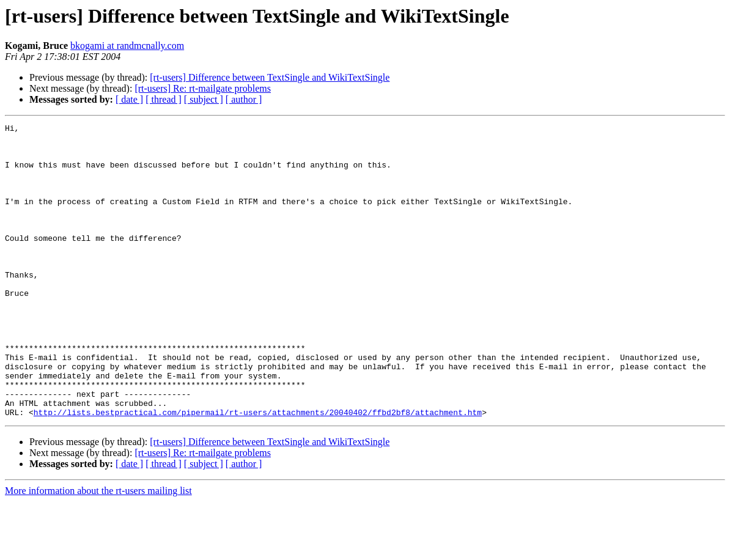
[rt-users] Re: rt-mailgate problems (203, 88)
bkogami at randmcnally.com (127, 46)
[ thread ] (164, 99)
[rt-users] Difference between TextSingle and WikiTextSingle (270, 77)
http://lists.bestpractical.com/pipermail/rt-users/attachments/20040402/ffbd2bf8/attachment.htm (258, 471)
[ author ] (244, 99)
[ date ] (129, 99)
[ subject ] (204, 99)
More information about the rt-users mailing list (98, 549)
